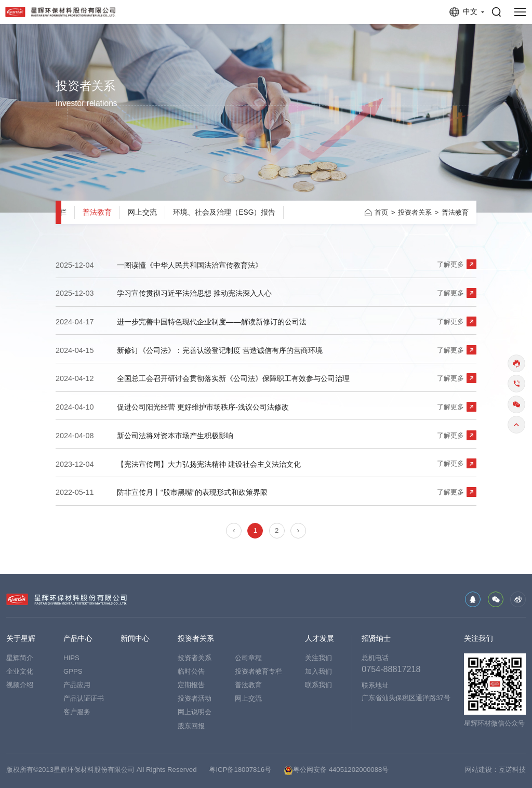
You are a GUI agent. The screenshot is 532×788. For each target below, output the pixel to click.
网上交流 (142, 212)
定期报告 (191, 685)
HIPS (71, 658)
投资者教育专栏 (258, 671)
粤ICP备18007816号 (240, 770)
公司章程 (248, 658)
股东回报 (191, 726)
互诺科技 (512, 770)
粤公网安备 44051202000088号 (336, 770)
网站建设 (478, 770)
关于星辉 (21, 639)
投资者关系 (415, 212)
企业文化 (20, 671)
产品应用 (77, 685)
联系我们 (318, 685)
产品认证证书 (84, 698)
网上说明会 (195, 712)
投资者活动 (195, 698)
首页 (381, 212)
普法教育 (97, 212)
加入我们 (318, 671)
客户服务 (77, 712)
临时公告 (191, 671)
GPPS (73, 671)
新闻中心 (135, 639)
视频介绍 (20, 685)
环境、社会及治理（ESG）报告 (224, 212)
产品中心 (78, 639)
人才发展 (320, 639)
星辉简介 (20, 658)
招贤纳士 (376, 639)
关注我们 (318, 658)
